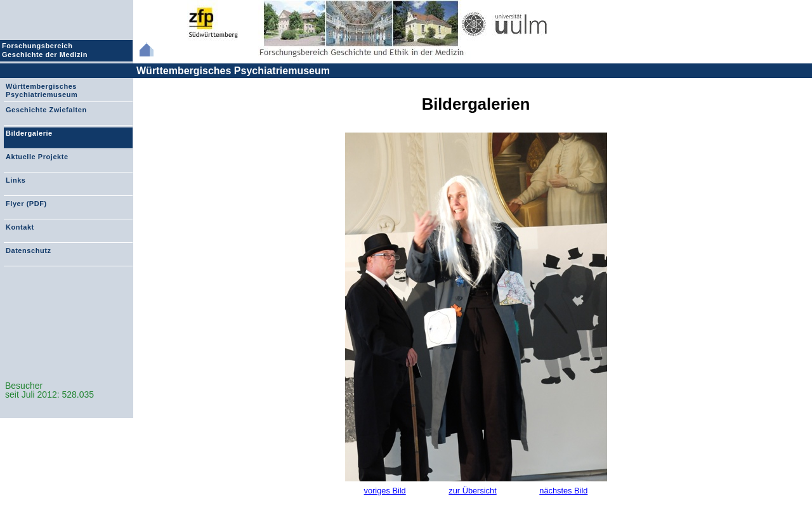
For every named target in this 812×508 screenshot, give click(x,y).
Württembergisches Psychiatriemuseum (233, 71)
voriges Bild (385, 491)
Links (16, 180)
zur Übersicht (472, 491)
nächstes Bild (563, 491)
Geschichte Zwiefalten (46, 110)
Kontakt (20, 227)
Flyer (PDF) (26, 204)
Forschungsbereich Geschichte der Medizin (46, 50)
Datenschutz (28, 251)
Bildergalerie (29, 133)
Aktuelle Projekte (37, 157)
